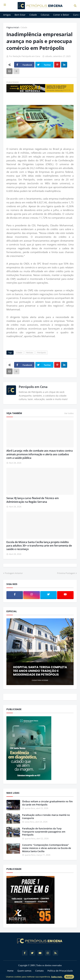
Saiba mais (57, 977)
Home (10, 971)
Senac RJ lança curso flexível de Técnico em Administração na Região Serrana (33, 500)
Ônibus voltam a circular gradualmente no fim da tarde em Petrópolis (47, 803)
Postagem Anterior (14, 573)
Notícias (30, 352)
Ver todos (69, 413)
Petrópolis (42, 352)
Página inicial (13, 27)
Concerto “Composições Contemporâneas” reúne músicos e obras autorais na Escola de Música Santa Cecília (47, 848)
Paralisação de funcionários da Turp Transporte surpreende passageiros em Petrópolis (44, 832)
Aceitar (69, 977)
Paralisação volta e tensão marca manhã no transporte (46, 817)
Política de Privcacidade (60, 971)
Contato (39, 971)
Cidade (24, 27)
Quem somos (24, 971)
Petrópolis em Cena (33, 387)
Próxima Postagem (66, 573)
